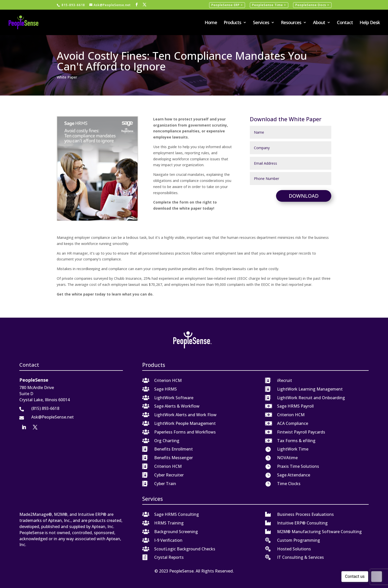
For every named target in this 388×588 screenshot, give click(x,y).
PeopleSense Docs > (312, 5)
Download (304, 196)
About (319, 23)
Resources (291, 23)
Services (261, 23)
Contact (345, 23)
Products (232, 23)
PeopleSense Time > (269, 5)
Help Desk (370, 23)
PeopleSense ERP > (227, 5)
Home (211, 23)
